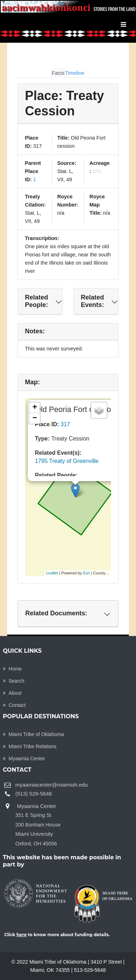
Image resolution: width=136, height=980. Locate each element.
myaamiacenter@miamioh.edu (52, 785)
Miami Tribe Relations (30, 746)
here (22, 935)
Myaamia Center (24, 759)
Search (14, 681)
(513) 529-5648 (34, 794)
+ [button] (35, 408)
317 (65, 424)
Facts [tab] (58, 73)
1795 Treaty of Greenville (67, 461)
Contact (14, 705)
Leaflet (52, 573)
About (12, 693)
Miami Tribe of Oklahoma (33, 734)
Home (12, 669)
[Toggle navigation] (123, 25)
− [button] (35, 418)
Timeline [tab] (75, 73)
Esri (86, 573)
